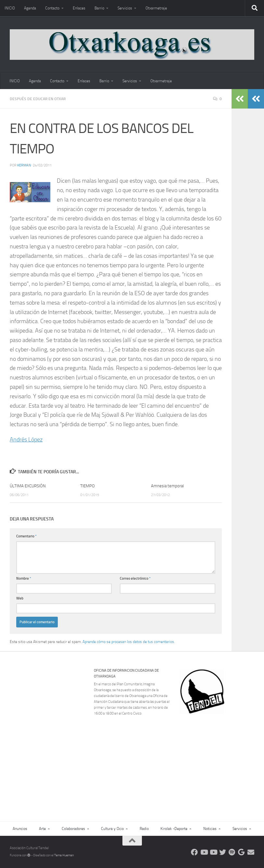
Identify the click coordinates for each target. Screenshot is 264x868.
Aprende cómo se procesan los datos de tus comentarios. (129, 642)
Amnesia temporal (167, 486)
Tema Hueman (64, 855)
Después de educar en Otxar (38, 99)
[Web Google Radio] (241, 852)
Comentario (26, 536)
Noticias (210, 829)
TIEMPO (88, 486)
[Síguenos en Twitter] (223, 852)
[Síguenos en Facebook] (194, 852)
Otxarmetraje (156, 8)
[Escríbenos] (251, 852)
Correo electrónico (135, 579)
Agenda (30, 8)
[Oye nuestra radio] (232, 852)
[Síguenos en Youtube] (204, 852)
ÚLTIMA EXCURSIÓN (28, 486)
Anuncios (20, 829)
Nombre (24, 579)
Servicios (125, 8)
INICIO (10, 8)
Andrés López (26, 440)
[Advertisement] (221, 759)
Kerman (24, 165)
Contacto (52, 8)
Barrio (99, 8)
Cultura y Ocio (112, 829)
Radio (144, 829)
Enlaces (79, 8)
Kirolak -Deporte (174, 829)
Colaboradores (73, 829)
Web (20, 598)
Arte (42, 829)
